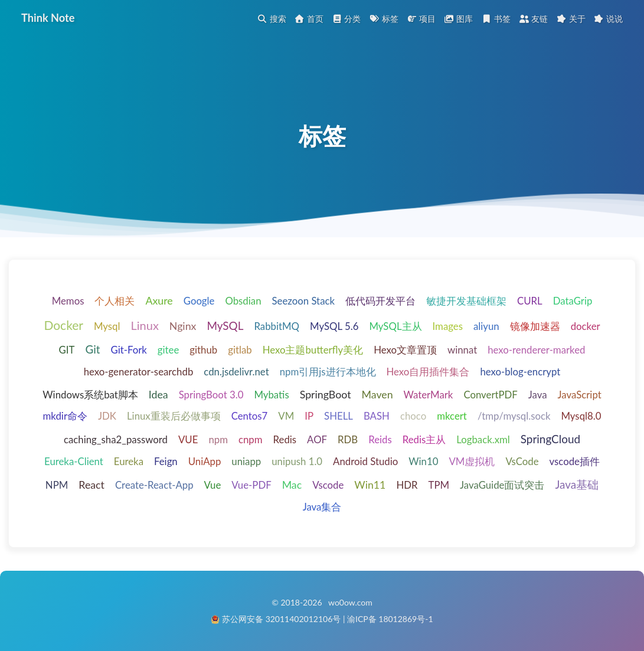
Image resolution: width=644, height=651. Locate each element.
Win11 (370, 485)
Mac (292, 485)
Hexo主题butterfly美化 (313, 351)
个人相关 (115, 302)
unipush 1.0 (297, 462)
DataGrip (573, 302)
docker (586, 327)
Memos (68, 302)
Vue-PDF (251, 485)
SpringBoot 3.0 (211, 396)
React (91, 485)
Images (448, 327)
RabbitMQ (277, 327)
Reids (380, 441)
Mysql (107, 327)
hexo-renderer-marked (536, 351)
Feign (166, 462)
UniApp (205, 462)
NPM (57, 485)
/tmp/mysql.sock (514, 417)
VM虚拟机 (472, 462)
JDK (107, 417)
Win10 (423, 462)
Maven (377, 395)
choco (413, 417)
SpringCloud (550, 440)
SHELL (339, 417)
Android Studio (365, 462)
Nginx (183, 326)
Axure (159, 302)
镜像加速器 (535, 327)
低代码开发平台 (380, 302)
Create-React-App (154, 485)
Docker (63, 325)
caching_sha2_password (116, 441)
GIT (67, 351)
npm (218, 441)
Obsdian (243, 302)
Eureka (129, 462)
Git (92, 350)
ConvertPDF (490, 396)
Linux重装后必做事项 (174, 417)
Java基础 (577, 485)
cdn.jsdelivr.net (236, 373)
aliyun (486, 327)
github (203, 351)
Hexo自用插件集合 (428, 373)
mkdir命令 (65, 417)
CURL (530, 302)
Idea (158, 395)
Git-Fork (128, 351)
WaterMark (429, 396)
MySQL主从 (395, 327)
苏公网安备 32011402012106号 (281, 619)
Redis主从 (424, 441)
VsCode (522, 462)
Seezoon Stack (304, 302)
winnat (462, 351)
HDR (407, 485)
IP (309, 417)
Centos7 (250, 417)
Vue (213, 485)
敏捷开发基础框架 (466, 302)
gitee (168, 351)
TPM (439, 485)
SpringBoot (326, 395)
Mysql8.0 (581, 417)
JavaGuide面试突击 (502, 485)
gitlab (240, 351)
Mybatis (271, 396)
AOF (317, 441)
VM (286, 417)
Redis (285, 441)
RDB (348, 441)
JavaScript (580, 396)
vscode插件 (575, 462)
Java (538, 396)
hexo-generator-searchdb (139, 373)
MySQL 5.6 (334, 327)
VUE (188, 441)
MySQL (225, 326)
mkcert (452, 417)
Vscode (328, 485)
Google (199, 302)
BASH (377, 417)
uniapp (246, 462)
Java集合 (322, 507)
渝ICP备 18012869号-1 (390, 619)
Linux (144, 326)
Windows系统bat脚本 (90, 396)
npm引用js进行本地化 (328, 373)
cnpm (251, 441)
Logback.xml (483, 441)
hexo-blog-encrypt (520, 373)
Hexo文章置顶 (405, 351)
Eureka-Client (74, 462)
